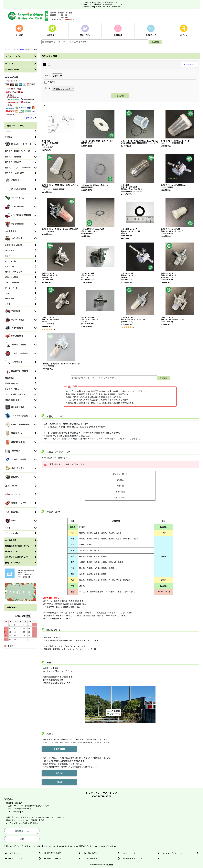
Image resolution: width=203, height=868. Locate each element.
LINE (22, 839)
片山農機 (109, 865)
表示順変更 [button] (189, 64)
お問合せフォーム (22, 831)
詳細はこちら (30, 118)
